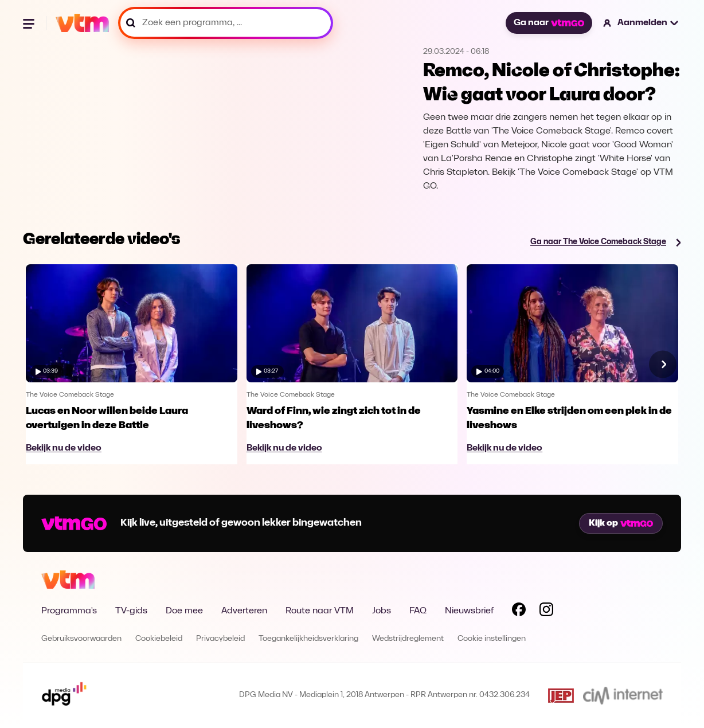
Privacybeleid (220, 639)
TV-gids (131, 611)
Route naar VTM (320, 611)
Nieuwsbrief (469, 611)
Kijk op (621, 523)
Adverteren (244, 611)
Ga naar (549, 23)
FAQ (418, 611)
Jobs (382, 611)
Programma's (69, 611)
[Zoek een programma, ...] (226, 23)
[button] (641, 23)
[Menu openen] (30, 23)
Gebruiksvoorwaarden (81, 639)
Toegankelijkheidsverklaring (308, 639)
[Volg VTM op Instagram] (546, 612)
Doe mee (184, 611)
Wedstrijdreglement (408, 639)
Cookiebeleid (159, 639)
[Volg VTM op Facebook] (519, 612)
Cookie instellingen (492, 639)
